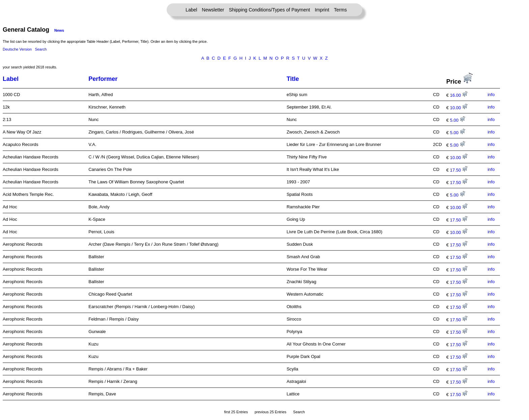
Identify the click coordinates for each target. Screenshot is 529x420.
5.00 (458, 120)
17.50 (459, 170)
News (59, 30)
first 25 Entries (236, 412)
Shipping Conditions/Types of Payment (270, 10)
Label (191, 10)
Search (41, 49)
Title (293, 79)
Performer (103, 79)
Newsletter (213, 10)
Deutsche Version (17, 49)
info (491, 95)
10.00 (459, 108)
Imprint (322, 10)
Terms (340, 10)
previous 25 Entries (271, 412)
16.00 (459, 95)
